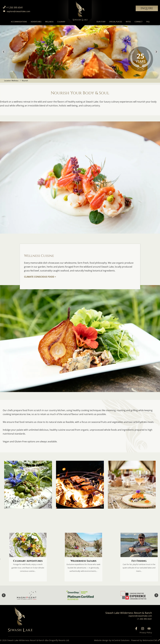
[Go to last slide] (4, 52)
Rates (128, 22)
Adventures (36, 22)
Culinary (61, 22)
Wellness (49, 22)
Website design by (112, 640)
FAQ (148, 22)
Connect (139, 22)
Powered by (145, 640)
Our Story (101, 22)
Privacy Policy (146, 633)
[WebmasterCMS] (159, 640)
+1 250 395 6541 (13, 7)
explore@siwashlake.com (16, 11)
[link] (80, 339)
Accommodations (19, 22)
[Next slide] (156, 52)
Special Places (116, 22)
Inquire (147, 8)
